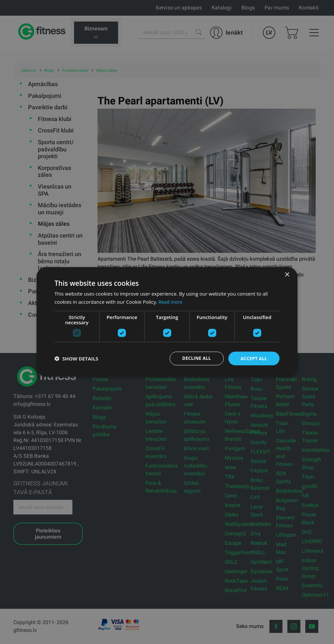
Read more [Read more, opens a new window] (171, 301)
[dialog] (167, 322)
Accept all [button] (253, 358)
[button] (76, 359)
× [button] (287, 275)
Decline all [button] (194, 358)
